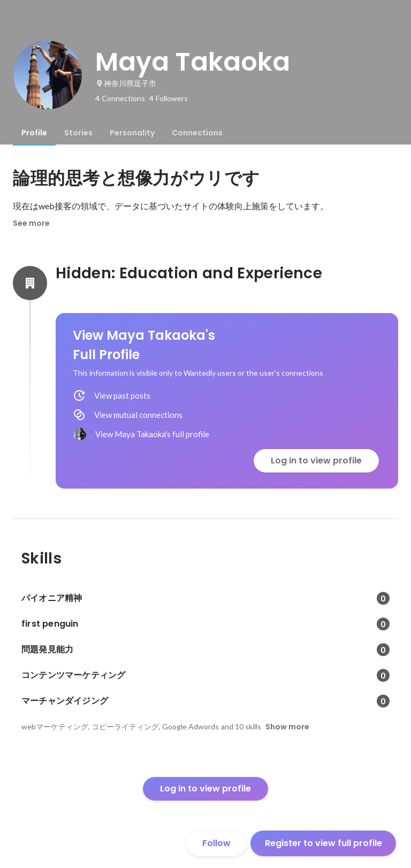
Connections (197, 133)
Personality (132, 133)
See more (31, 223)
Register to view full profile (324, 843)
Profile (34, 133)
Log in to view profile (316, 460)
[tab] (34, 133)
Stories (78, 133)
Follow (216, 843)
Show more (287, 727)
